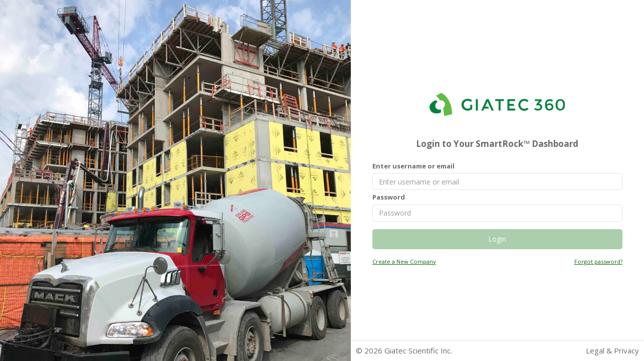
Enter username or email (413, 166)
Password (389, 197)
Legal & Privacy (612, 350)
